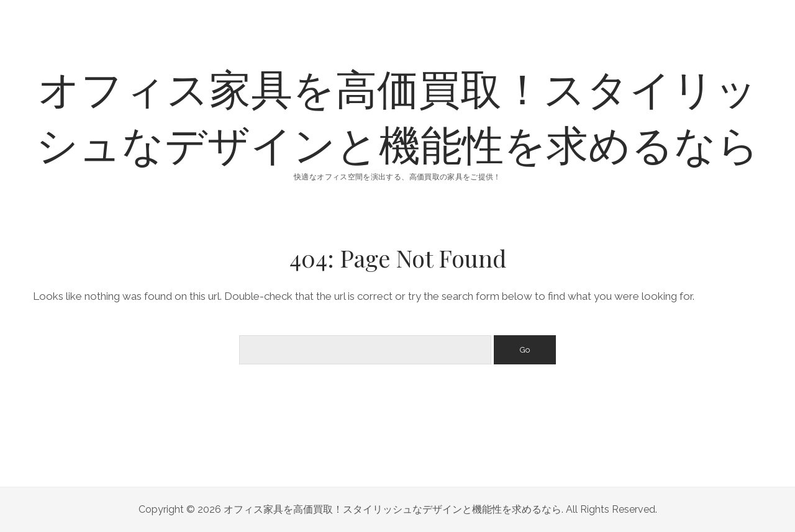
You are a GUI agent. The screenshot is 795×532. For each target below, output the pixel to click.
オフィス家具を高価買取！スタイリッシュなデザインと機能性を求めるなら (398, 115)
